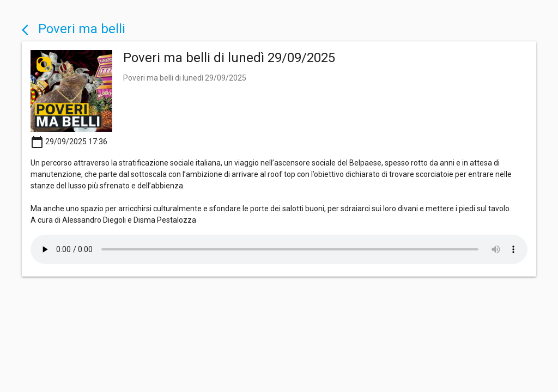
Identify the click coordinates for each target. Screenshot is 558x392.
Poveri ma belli (74, 29)
